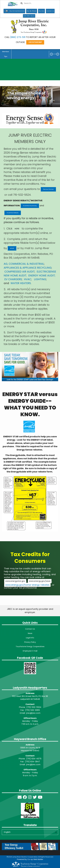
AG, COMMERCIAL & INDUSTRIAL (24, 264)
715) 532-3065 (33, 710)
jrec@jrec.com (33, 713)
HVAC (28, 279)
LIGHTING (40, 279)
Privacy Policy (30, 642)
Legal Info (30, 638)
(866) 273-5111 (18, 37)
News (30, 633)
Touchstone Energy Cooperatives (30, 646)
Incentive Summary (30, 206)
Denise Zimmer (48, 189)
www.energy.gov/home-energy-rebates (27, 585)
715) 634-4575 (34, 759)
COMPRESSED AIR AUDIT (20, 272)
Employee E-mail (30, 651)
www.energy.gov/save (40, 581)
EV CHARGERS (13, 279)
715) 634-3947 (33, 762)
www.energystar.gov (15, 581)
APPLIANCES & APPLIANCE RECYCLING (28, 268)
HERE (17, 229)
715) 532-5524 (34, 707)
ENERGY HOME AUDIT (42, 275)
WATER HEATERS (21, 283)
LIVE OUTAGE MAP (35, 42)
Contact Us (30, 629)
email (12, 248)
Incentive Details (13, 213)
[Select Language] (30, 832)
